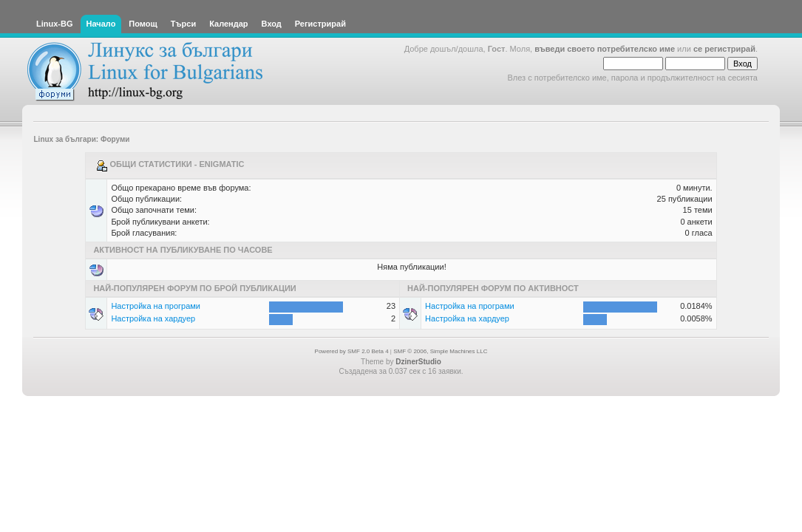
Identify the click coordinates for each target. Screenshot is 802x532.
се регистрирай (724, 49)
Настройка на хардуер (153, 318)
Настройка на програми (156, 306)
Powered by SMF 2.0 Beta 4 (352, 351)
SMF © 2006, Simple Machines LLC (440, 351)
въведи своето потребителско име (605, 49)
